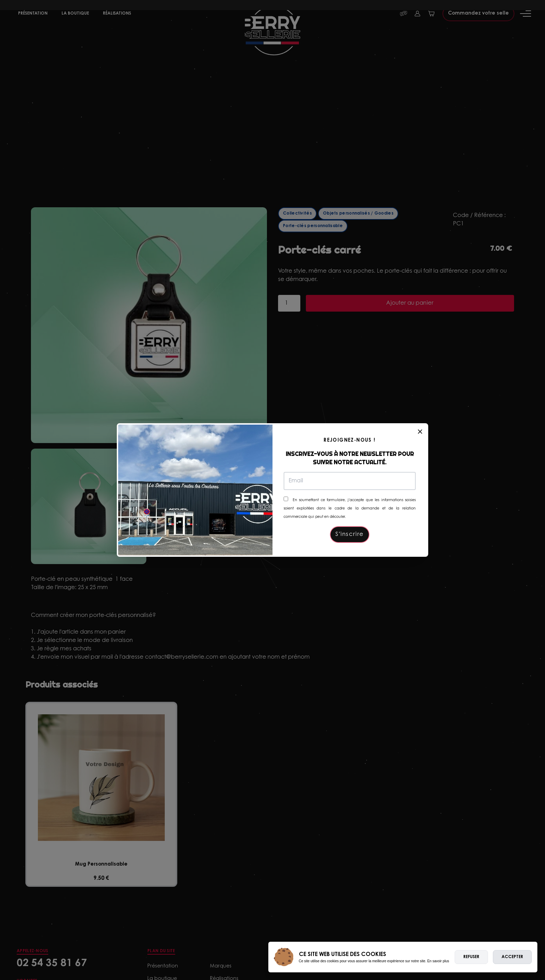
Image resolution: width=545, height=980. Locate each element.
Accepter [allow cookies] (512, 957)
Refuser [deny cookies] (471, 957)
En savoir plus (438, 961)
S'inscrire (350, 535)
